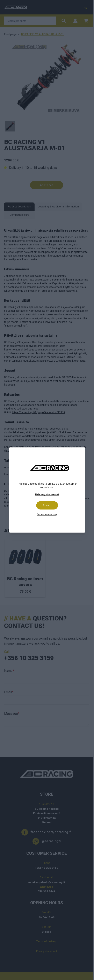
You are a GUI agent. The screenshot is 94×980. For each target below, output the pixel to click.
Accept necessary (47, 515)
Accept (47, 505)
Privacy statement (47, 494)
